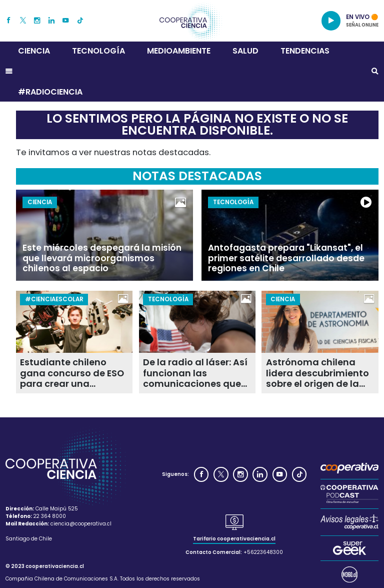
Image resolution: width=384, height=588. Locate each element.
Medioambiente (179, 51)
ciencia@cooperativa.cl (81, 524)
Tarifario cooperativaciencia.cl (234, 539)
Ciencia (34, 51)
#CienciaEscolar (54, 299)
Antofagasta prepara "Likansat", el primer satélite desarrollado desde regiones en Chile (286, 258)
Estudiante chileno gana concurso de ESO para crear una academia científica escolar (72, 373)
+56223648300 (263, 552)
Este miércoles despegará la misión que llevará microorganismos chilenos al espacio (102, 258)
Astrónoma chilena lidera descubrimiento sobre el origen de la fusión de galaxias (317, 373)
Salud (245, 51)
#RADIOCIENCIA (50, 92)
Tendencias (305, 51)
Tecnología (98, 51)
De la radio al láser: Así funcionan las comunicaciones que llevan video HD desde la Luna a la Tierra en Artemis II (195, 373)
